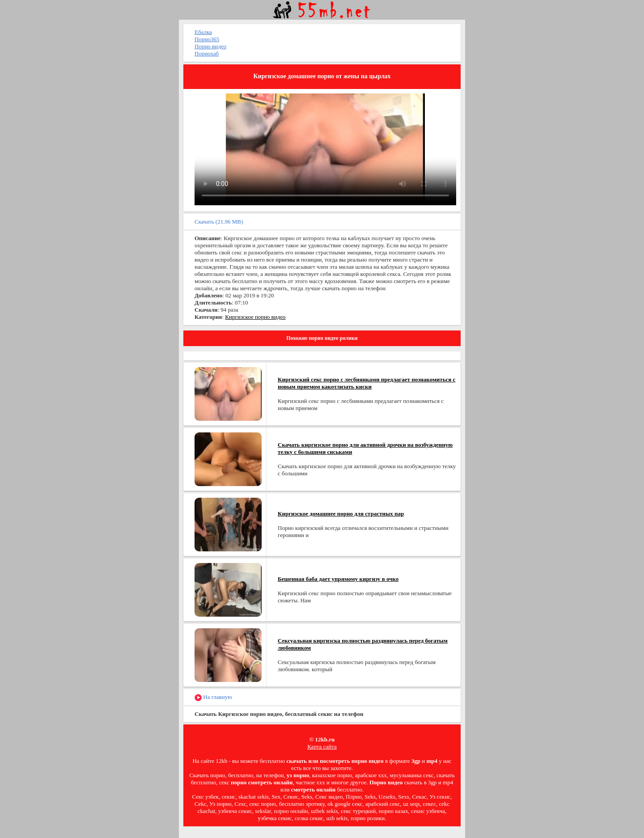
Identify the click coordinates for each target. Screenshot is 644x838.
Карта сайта (322, 747)
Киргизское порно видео (255, 317)
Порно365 (207, 39)
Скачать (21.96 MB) (219, 222)
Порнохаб (207, 53)
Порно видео (210, 46)
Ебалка (203, 32)
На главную (213, 697)
